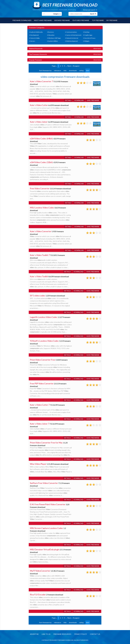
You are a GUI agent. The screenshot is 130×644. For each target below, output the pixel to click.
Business (51, 32)
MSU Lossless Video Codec (42, 207)
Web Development (72, 41)
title (65, 70)
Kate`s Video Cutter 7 (40, 405)
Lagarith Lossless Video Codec (44, 317)
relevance (58, 70)
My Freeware (113, 20)
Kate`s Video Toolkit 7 (40, 255)
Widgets (87, 41)
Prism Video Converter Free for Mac (46, 442)
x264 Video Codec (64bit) (41, 138)
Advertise (33, 634)
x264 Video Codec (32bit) (41, 162)
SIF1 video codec (38, 295)
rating (81, 70)
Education (51, 35)
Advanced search (89, 10)
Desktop (87, 32)
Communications (72, 32)
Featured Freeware (81, 20)
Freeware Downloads (21, 20)
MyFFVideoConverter (40, 571)
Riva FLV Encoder (38, 594)
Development (34, 35)
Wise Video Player (38, 464)
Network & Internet (72, 38)
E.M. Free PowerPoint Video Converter (48, 504)
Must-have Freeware (43, 20)
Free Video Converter (40, 188)
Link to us (45, 634)
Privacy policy (81, 634)
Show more (97, 48)
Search (92, 14)
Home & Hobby (35, 38)
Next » (70, 66)
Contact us (96, 634)
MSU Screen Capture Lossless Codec (47, 528)
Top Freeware (98, 20)
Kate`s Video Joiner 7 (40, 424)
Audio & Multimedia (36, 32)
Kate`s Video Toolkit (39, 276)
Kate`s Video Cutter (39, 105)
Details (67, 100)
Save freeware (93, 100)
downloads (73, 70)
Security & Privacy (90, 38)
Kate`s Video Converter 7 (41, 81)
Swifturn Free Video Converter (44, 483)
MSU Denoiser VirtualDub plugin (45, 549)
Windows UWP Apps (55, 38)
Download (79, 100)
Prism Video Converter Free (43, 360)
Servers (33, 41)
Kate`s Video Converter (41, 231)
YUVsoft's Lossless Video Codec (44, 341)
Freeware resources (62, 634)
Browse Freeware (62, 20)
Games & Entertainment (74, 35)
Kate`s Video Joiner (39, 122)
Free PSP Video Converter (42, 383)
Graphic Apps (88, 35)
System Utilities (53, 41)
